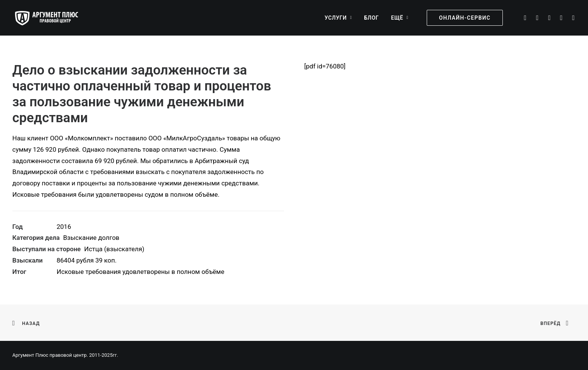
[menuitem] (338, 18)
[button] (525, 18)
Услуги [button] (338, 18)
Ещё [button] (400, 18)
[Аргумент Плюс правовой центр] (50, 18)
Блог (372, 18)
